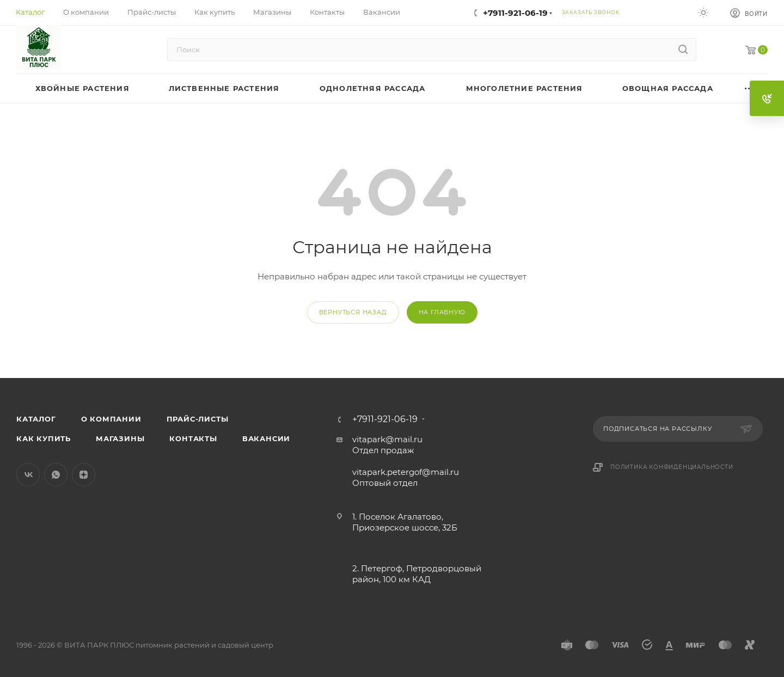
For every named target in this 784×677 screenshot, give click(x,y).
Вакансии (266, 438)
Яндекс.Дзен (84, 475)
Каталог (36, 419)
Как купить (44, 438)
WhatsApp (56, 475)
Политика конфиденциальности (672, 467)
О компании (111, 419)
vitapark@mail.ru (387, 439)
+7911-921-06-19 (515, 13)
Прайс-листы (198, 419)
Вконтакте (28, 475)
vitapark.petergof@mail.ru (406, 472)
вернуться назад (353, 312)
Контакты (193, 438)
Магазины (120, 438)
